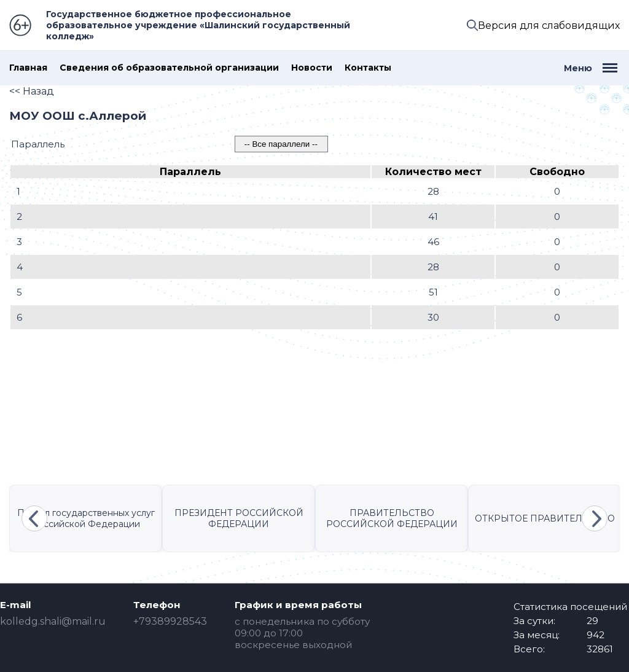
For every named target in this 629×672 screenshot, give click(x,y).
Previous (34, 518)
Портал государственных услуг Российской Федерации (86, 518)
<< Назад (32, 91)
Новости (312, 68)
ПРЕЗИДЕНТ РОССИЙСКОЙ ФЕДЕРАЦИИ (239, 518)
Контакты (368, 68)
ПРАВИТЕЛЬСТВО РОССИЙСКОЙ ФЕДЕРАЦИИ (392, 518)
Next (595, 518)
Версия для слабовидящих (549, 25)
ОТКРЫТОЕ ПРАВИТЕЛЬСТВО (545, 518)
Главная (28, 68)
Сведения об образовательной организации (169, 68)
